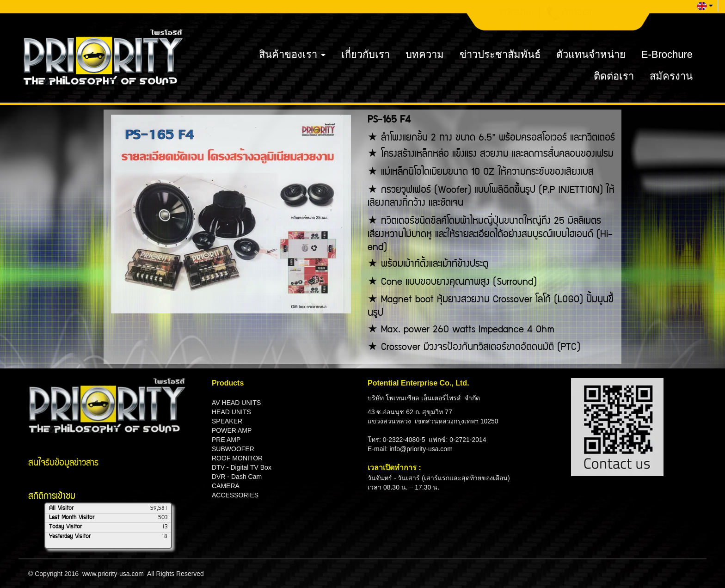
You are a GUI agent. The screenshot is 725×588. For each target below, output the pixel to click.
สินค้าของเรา (292, 54)
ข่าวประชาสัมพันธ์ (500, 54)
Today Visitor (65, 527)
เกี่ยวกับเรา (366, 54)
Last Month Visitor (72, 518)
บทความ (425, 54)
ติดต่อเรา (614, 76)
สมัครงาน (671, 76)
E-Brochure (667, 54)
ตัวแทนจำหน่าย (591, 54)
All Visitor (61, 508)
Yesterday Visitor (70, 537)
